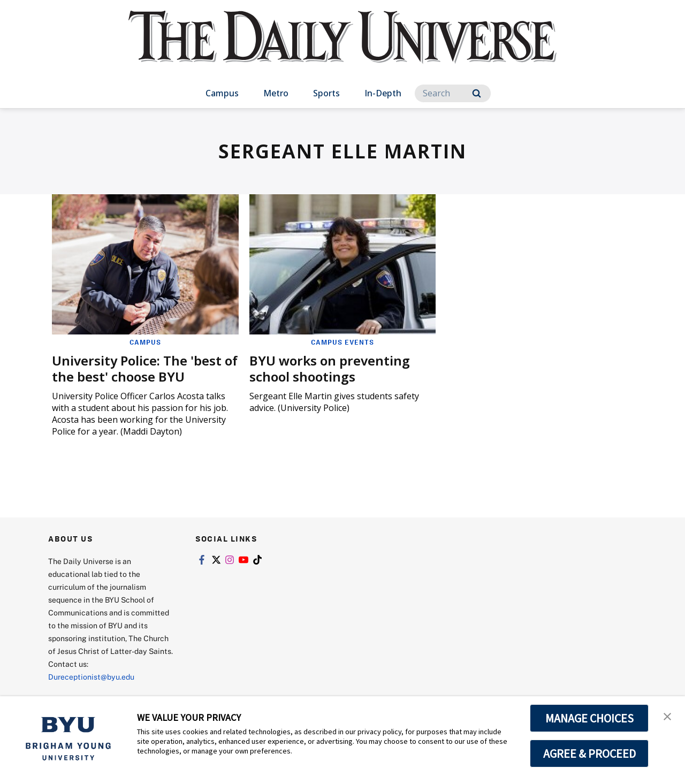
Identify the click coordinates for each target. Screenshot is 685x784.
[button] (667, 716)
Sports (326, 93)
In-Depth (383, 93)
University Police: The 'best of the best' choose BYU (145, 368)
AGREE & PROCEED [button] (589, 753)
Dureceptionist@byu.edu (91, 677)
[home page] (342, 48)
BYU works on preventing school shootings (330, 368)
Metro (276, 93)
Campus (222, 93)
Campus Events (342, 342)
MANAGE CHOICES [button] (589, 718)
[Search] (453, 93)
